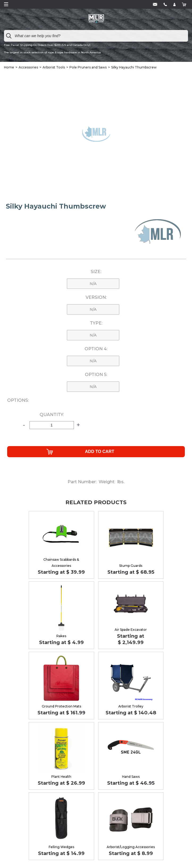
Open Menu (6, 4)
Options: (18, 400)
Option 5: (96, 375)
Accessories (28, 67)
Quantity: (52, 415)
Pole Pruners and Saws (88, 67)
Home (9, 67)
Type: (96, 323)
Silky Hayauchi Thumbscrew (134, 67)
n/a (93, 284)
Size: (96, 272)
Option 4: (96, 349)
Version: (96, 297)
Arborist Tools (54, 67)
